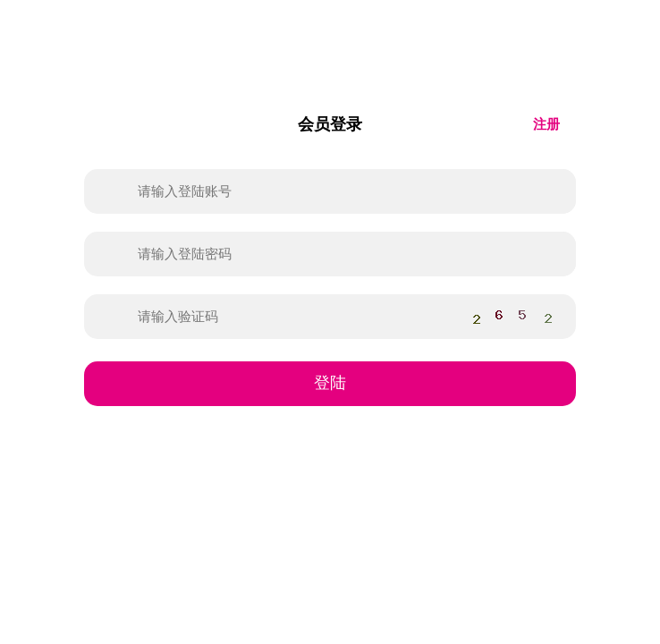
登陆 (330, 383)
